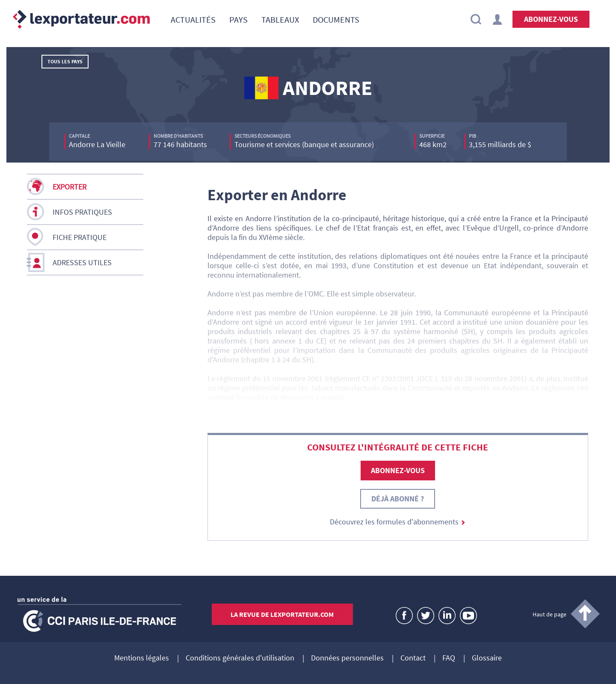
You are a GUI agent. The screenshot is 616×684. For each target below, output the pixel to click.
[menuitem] (193, 19)
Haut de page (549, 614)
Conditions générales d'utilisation (240, 658)
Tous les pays (65, 61)
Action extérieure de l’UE (531, 416)
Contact (413, 658)
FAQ (449, 658)
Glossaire (487, 658)
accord (296, 322)
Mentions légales (142, 658)
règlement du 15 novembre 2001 (270, 378)
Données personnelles (347, 658)
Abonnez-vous (551, 19)
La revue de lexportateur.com (282, 614)
